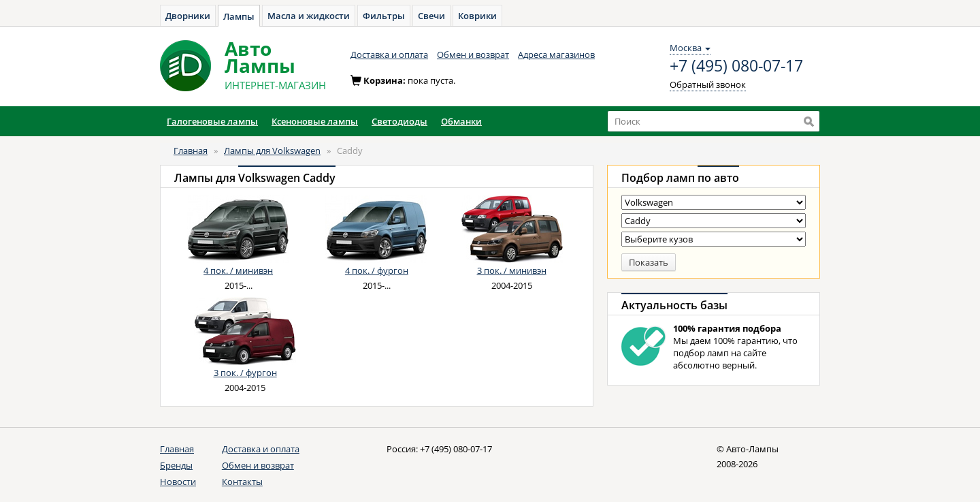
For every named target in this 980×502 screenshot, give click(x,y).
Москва (690, 48)
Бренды (176, 465)
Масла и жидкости (309, 16)
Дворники (188, 16)
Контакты (242, 482)
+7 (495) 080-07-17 (736, 66)
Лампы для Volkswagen (272, 151)
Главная (191, 151)
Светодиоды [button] (399, 121)
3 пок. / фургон (245, 373)
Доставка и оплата (389, 54)
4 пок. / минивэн (238, 270)
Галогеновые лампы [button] (212, 121)
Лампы (239, 16)
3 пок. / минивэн (512, 270)
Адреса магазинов (556, 54)
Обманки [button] (461, 121)
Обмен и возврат (473, 54)
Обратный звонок (708, 84)
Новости (178, 482)
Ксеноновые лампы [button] (315, 121)
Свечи (431, 16)
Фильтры (384, 16)
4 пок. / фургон (377, 270)
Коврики (477, 16)
